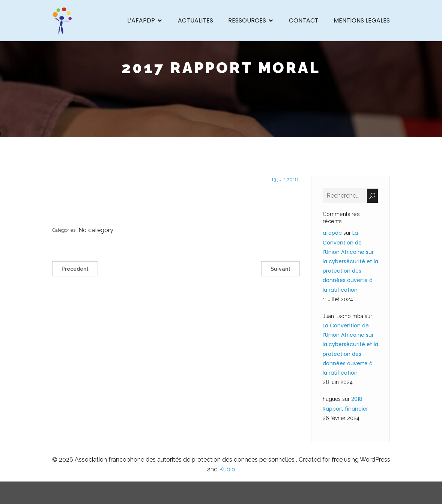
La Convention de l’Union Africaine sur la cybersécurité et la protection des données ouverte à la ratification (350, 261)
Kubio (227, 469)
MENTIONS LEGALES (362, 20)
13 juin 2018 (285, 179)
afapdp (332, 233)
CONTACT (304, 20)
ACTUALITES (195, 20)
